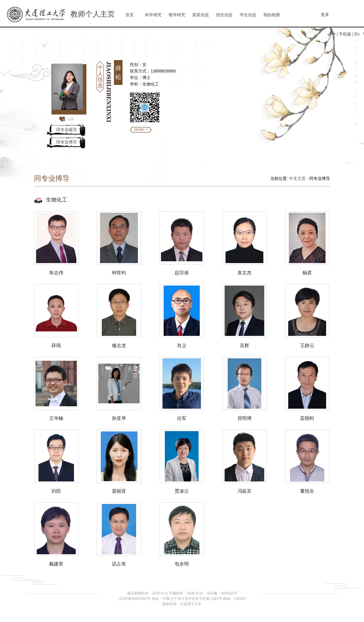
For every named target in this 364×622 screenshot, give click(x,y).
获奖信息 (201, 15)
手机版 (345, 34)
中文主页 (297, 178)
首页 (130, 15)
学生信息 (248, 15)
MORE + (141, 130)
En (357, 34)
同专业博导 (67, 142)
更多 (325, 14)
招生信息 (224, 15)
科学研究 (153, 15)
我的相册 (272, 15)
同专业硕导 (67, 130)
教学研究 (177, 15)
